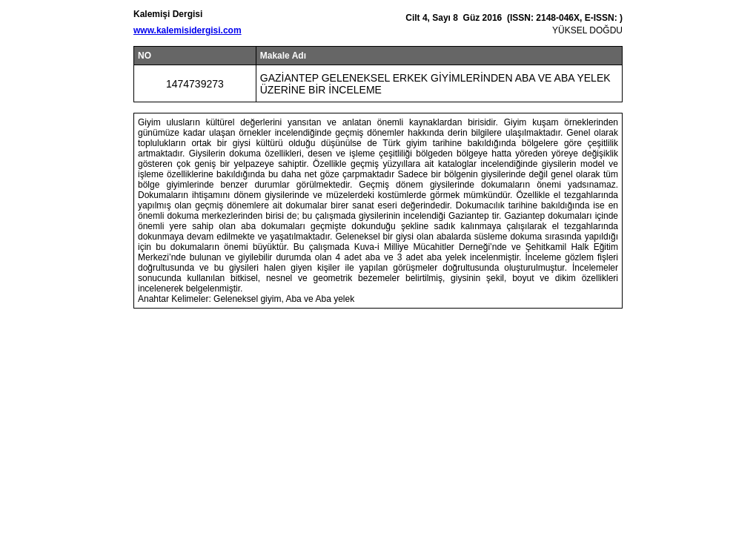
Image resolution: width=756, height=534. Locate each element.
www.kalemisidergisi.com (188, 30)
